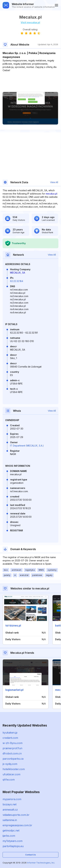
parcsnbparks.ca (13, 759)
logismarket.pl (14, 690)
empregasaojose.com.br (17, 825)
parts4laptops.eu (13, 846)
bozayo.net (10, 804)
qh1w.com (9, 780)
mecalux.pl (51, 194)
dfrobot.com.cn (12, 753)
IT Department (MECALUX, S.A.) (27, 446)
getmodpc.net (11, 830)
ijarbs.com (9, 836)
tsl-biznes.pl (13, 626)
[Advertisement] (30, 82)
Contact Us (30, 855)
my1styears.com (13, 841)
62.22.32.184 (17, 281)
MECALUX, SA (18, 273)
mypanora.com (12, 799)
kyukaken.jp (10, 733)
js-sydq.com (10, 764)
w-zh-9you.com (13, 743)
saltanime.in (10, 820)
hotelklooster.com (14, 769)
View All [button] (54, 182)
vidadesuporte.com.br (16, 815)
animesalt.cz (10, 810)
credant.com (10, 738)
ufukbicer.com (11, 774)
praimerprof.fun (12, 748)
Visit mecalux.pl (30, 22)
